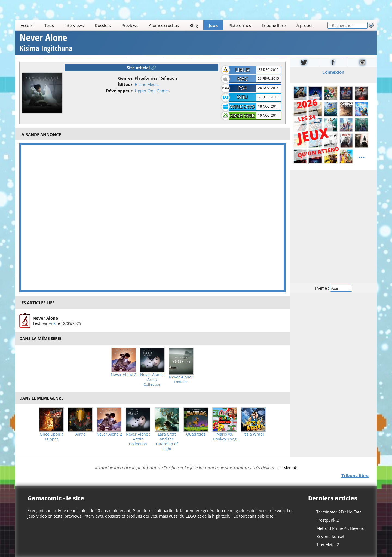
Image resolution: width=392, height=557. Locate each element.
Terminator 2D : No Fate (339, 512)
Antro (80, 434)
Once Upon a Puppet (52, 437)
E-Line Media (147, 84)
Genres (125, 78)
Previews (130, 25)
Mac (242, 79)
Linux (242, 70)
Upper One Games (152, 91)
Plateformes (240, 25)
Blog (194, 25)
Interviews (74, 25)
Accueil (27, 25)
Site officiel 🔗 (142, 68)
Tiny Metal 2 (328, 544)
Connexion (333, 72)
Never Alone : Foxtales (181, 380)
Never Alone (46, 43)
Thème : (333, 288)
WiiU (242, 97)
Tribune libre (274, 25)
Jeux (213, 25)
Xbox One (242, 115)
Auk (52, 323)
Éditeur (125, 84)
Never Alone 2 (124, 375)
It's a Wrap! (254, 434)
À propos (305, 25)
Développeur (119, 91)
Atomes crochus (164, 25)
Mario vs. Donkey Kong (225, 437)
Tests (49, 25)
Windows (242, 106)
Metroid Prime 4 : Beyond (340, 528)
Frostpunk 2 (328, 520)
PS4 (242, 88)
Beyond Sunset (330, 536)
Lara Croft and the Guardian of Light (167, 442)
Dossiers (103, 25)
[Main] (171, 25)
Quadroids (196, 434)
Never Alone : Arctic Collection (152, 380)
